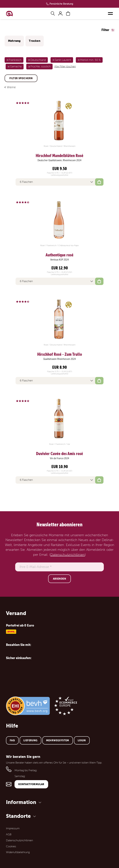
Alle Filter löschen (65, 66)
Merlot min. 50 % (90, 60)
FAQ (12, 740)
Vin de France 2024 (60, 458)
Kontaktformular (31, 784)
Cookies (11, 846)
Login (82, 740)
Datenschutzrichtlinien (68, 555)
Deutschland (38, 60)
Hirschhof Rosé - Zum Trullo (60, 354)
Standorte (22, 816)
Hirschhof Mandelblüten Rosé (60, 156)
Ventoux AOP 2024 (60, 260)
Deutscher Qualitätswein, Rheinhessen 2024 (60, 160)
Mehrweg (14, 41)
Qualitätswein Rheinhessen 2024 (60, 359)
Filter (105, 30)
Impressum (13, 828)
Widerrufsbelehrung (18, 852)
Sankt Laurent (63, 60)
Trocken (34, 41)
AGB (9, 834)
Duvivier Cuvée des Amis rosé (60, 454)
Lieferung (30, 740)
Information (24, 802)
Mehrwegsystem (58, 740)
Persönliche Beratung (61, 4)
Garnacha (16, 66)
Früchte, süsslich (41, 66)
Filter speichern (21, 78)
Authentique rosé (60, 255)
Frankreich (15, 60)
